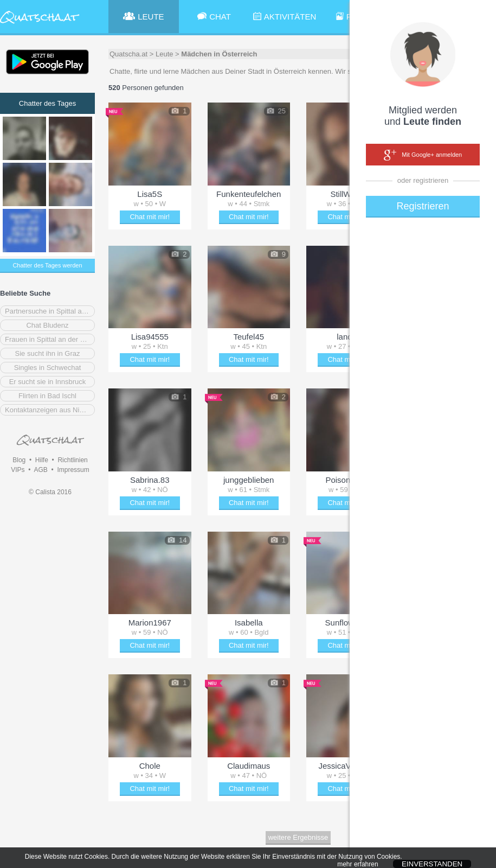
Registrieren (423, 206)
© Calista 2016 (50, 492)
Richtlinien (72, 460)
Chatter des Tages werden (47, 265)
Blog (19, 460)
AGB (40, 470)
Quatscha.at (128, 54)
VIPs (18, 470)
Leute (165, 54)
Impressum (73, 470)
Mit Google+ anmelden (423, 155)
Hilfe (42, 460)
